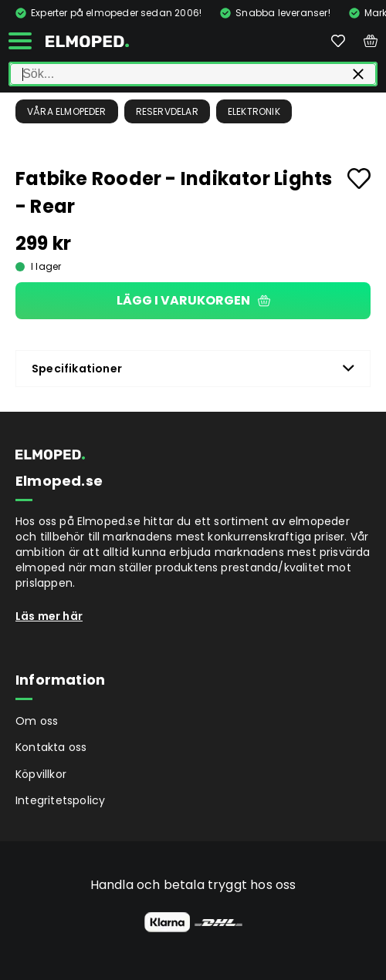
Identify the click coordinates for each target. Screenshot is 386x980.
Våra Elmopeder (67, 111)
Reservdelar (167, 111)
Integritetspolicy (60, 800)
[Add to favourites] (359, 178)
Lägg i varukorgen (193, 300)
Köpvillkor (41, 774)
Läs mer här (49, 616)
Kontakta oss (51, 747)
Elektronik (254, 111)
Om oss (37, 721)
